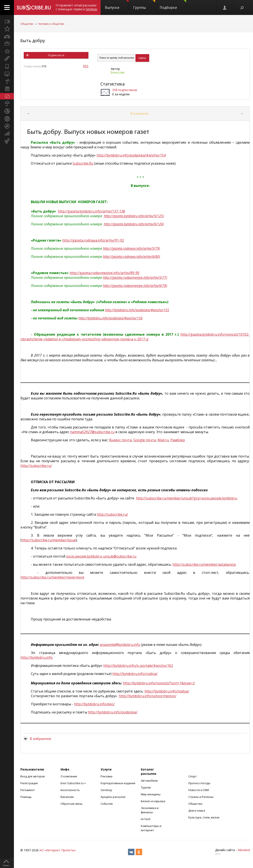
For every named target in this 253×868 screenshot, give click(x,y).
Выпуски (117, 5)
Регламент (28, 790)
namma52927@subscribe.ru (92, 432)
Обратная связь (72, 804)
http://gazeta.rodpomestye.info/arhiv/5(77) (135, 278)
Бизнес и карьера (153, 801)
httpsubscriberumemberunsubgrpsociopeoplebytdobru (187, 498)
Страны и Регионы (201, 797)
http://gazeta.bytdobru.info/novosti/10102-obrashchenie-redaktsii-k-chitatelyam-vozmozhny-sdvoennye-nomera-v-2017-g (135, 337)
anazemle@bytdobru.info (120, 645)
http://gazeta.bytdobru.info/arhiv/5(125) (134, 216)
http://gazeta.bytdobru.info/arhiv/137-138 (91, 211)
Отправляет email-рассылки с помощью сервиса (76, 7)
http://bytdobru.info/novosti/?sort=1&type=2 (159, 683)
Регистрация (29, 783)
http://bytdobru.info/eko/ (94, 704)
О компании (69, 776)
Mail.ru (163, 440)
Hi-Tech (146, 819)
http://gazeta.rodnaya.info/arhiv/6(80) (132, 257)
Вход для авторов (33, 776)
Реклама (106, 776)
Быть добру (33, 41)
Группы (144, 5)
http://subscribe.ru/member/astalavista (204, 564)
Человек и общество (51, 24)
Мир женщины (151, 794)
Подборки (173, 5)
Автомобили (149, 781)
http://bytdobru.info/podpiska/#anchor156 (110, 318)
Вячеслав (117, 72)
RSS (86, 66)
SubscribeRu (83, 163)
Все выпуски (139, 113)
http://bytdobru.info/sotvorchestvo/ (148, 696)
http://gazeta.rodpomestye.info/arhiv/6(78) (135, 286)
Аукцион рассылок (113, 797)
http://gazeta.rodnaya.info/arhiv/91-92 (93, 240)
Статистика (112, 84)
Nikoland (244, 850)
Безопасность (70, 790)
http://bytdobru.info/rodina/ (135, 674)
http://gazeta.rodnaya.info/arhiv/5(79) (132, 248)
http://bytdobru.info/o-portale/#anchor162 (138, 666)
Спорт (193, 776)
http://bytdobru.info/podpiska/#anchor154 (131, 155)
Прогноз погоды (199, 783)
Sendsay (106, 790)
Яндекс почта (120, 440)
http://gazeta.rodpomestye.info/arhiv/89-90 (104, 273)
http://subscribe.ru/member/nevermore (52, 577)
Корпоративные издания (118, 783)
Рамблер (178, 440)
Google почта (145, 440)
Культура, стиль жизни (204, 817)
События (107, 804)
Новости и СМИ (199, 790)
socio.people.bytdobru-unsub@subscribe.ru (101, 556)
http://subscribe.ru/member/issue (49, 540)
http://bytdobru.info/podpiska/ (113, 712)
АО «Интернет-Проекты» (58, 850)
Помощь (26, 797)
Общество (27, 24)
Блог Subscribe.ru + (74, 783)
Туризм (146, 787)
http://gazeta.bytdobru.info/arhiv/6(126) (134, 224)
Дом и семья (197, 810)
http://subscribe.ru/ (36, 466)
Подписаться (56, 55)
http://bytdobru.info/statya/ (167, 691)
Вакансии (67, 797)
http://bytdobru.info (37, 657)
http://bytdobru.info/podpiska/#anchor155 (137, 310)
